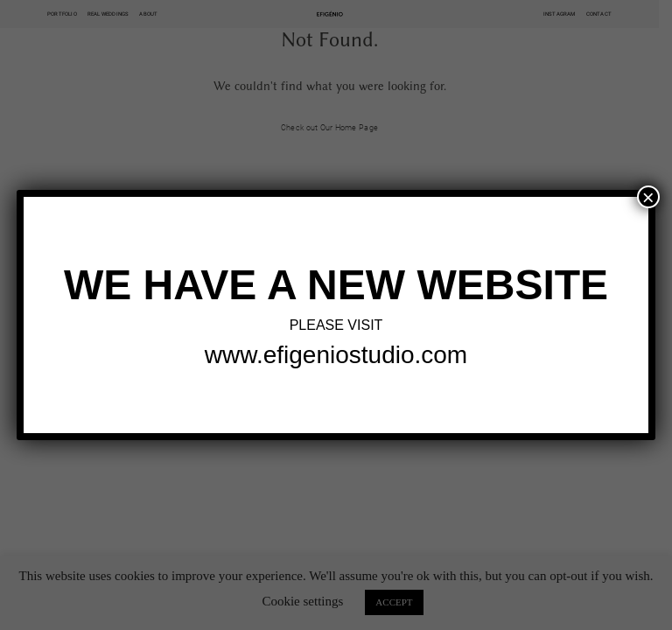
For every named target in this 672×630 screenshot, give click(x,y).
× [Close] (648, 197)
